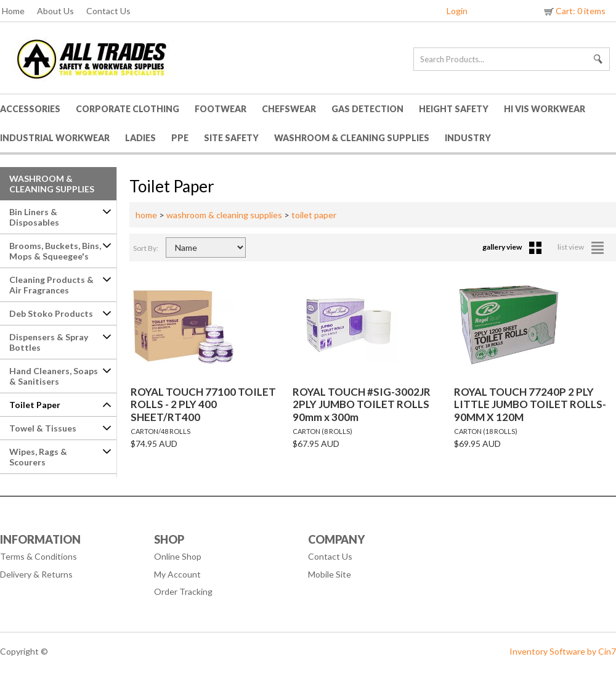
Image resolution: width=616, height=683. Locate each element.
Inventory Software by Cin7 (563, 651)
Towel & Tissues (43, 428)
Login (457, 11)
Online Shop (178, 556)
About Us (55, 11)
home (146, 215)
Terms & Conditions (38, 556)
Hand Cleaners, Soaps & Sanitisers (54, 376)
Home (13, 11)
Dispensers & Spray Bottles (49, 342)
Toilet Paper (35, 405)
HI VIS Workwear (545, 109)
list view (581, 247)
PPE (180, 138)
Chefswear (289, 109)
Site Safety (231, 138)
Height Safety (454, 109)
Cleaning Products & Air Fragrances (51, 285)
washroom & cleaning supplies (224, 215)
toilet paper (314, 215)
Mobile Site (330, 574)
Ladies (140, 138)
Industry (468, 138)
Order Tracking (183, 591)
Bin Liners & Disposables (34, 217)
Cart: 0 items (574, 11)
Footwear (221, 109)
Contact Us (108, 11)
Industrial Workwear (55, 138)
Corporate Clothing (128, 109)
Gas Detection (367, 109)
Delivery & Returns (36, 574)
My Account (177, 574)
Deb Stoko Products (51, 313)
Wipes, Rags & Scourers (38, 457)
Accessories (30, 109)
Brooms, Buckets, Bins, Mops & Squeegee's (55, 251)
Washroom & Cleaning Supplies (352, 138)
